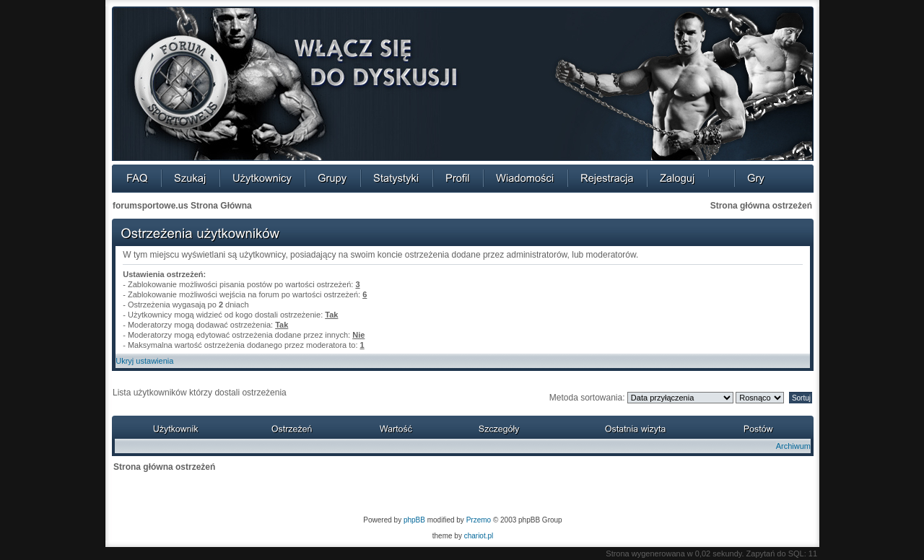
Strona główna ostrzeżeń (761, 206)
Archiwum (793, 446)
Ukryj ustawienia (144, 361)
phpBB (414, 520)
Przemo (479, 520)
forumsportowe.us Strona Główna (182, 206)
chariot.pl (479, 536)
